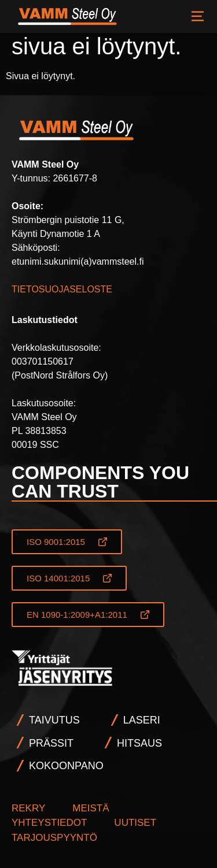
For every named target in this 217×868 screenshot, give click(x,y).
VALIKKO (198, 16)
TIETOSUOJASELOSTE (62, 289)
